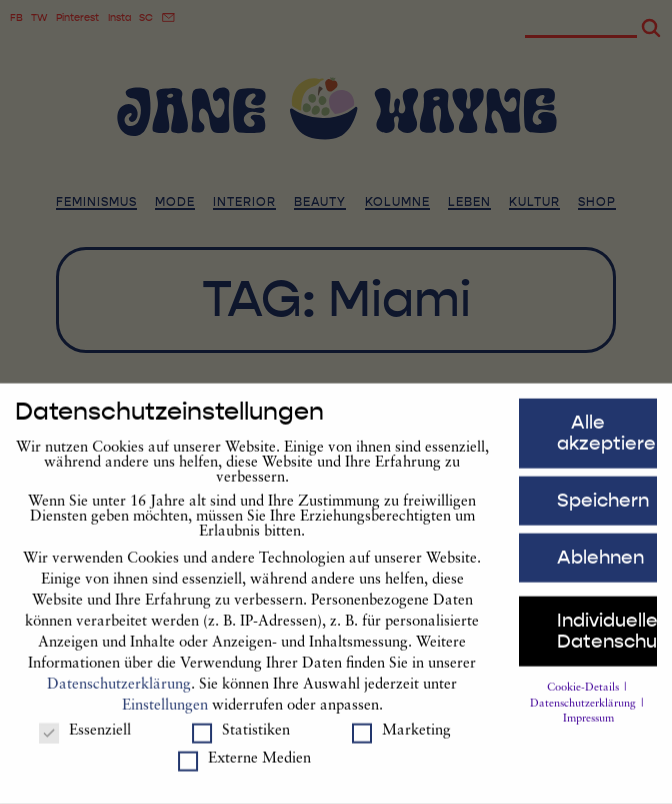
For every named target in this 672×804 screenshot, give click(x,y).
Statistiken (241, 742)
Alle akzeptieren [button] (607, 445)
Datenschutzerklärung (119, 696)
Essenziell (85, 742)
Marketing (401, 742)
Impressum (588, 731)
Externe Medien (244, 771)
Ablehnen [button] (600, 569)
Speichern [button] (603, 512)
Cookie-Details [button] (584, 699)
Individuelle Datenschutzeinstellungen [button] (607, 642)
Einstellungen (165, 717)
